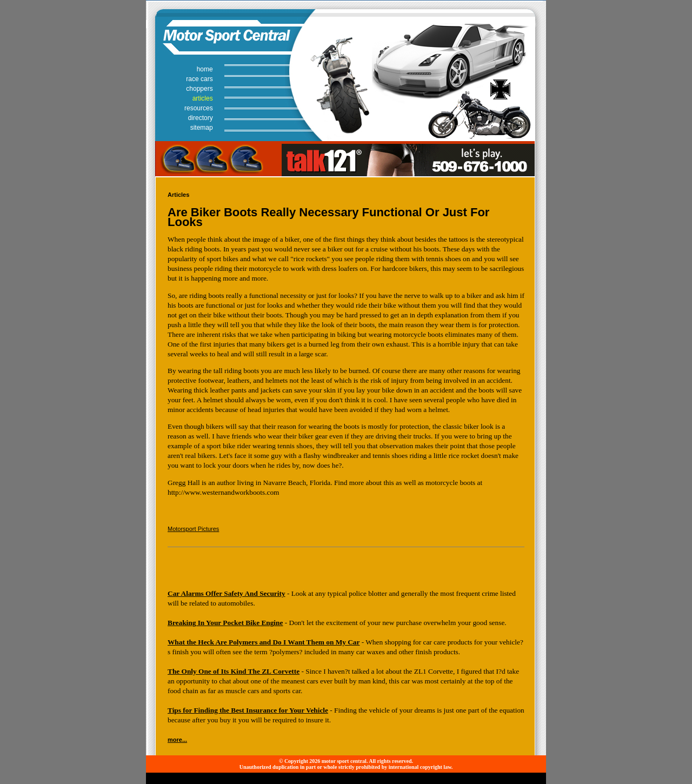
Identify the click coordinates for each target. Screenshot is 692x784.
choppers (199, 89)
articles (203, 98)
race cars (199, 79)
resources (199, 108)
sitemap (202, 128)
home (205, 69)
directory (201, 118)
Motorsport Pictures (193, 529)
